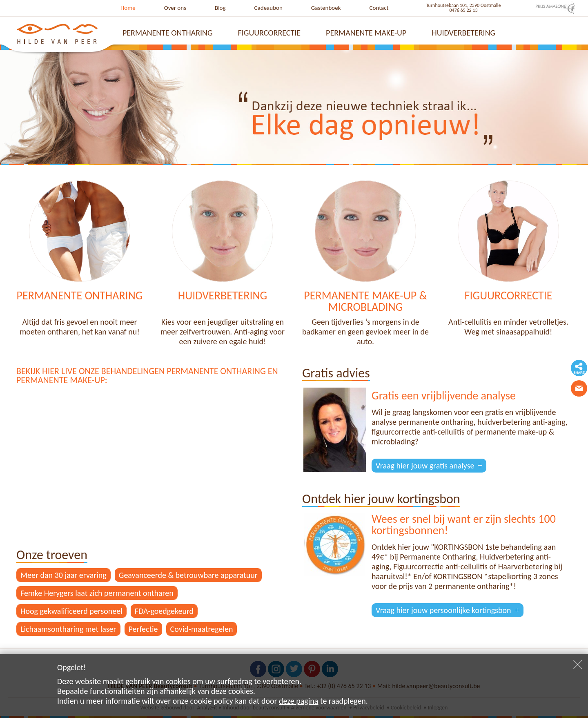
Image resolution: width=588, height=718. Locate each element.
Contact (379, 8)
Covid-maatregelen (202, 629)
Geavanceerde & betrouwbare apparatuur (188, 575)
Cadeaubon (268, 8)
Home (128, 8)
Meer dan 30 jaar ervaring (63, 575)
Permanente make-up (366, 33)
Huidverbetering (463, 33)
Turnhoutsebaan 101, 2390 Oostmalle (464, 5)
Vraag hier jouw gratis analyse (425, 466)
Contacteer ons (579, 388)
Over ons (175, 8)
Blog (220, 8)
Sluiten (578, 664)
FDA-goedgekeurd (164, 611)
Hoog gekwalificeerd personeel (71, 611)
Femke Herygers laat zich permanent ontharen (97, 593)
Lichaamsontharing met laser (68, 629)
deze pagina (298, 701)
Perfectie (143, 629)
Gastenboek (326, 8)
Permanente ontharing (168, 33)
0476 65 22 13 (464, 10)
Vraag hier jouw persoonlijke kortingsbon (443, 610)
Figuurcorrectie (269, 33)
